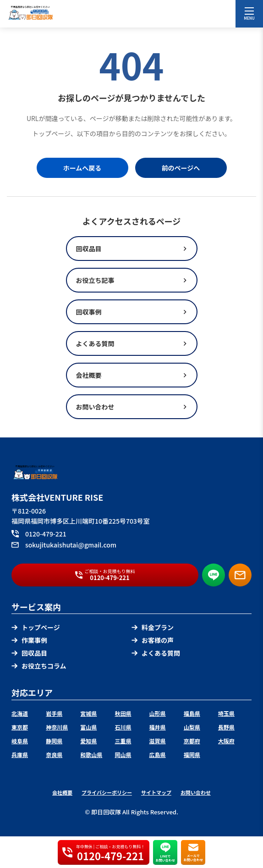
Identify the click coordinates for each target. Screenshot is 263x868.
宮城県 (88, 713)
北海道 (20, 713)
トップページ (36, 627)
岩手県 (54, 713)
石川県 (123, 727)
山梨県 (192, 727)
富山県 (88, 727)
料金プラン (153, 627)
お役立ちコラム (39, 666)
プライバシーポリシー (107, 792)
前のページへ (181, 168)
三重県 (123, 741)
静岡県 (54, 741)
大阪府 (226, 741)
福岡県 (192, 755)
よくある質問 (156, 653)
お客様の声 (153, 640)
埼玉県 (226, 713)
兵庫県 (20, 755)
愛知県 (88, 741)
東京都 (20, 727)
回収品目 (29, 653)
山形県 (158, 713)
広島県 (158, 755)
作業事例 (29, 640)
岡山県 (123, 755)
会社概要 (62, 792)
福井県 (158, 727)
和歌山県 (91, 755)
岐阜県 (20, 741)
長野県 (226, 727)
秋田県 (123, 713)
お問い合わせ (196, 792)
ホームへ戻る (82, 168)
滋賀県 (158, 741)
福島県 (192, 713)
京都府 (192, 741)
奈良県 (54, 755)
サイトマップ (156, 792)
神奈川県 (57, 727)
